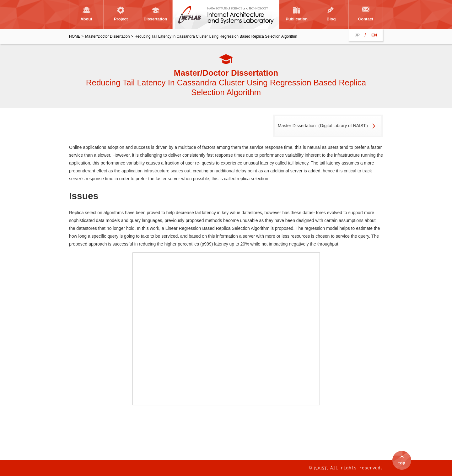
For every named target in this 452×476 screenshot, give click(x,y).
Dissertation (155, 19)
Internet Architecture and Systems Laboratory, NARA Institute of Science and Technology (226, 14)
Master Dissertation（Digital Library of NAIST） (324, 126)
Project (121, 19)
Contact (366, 19)
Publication (297, 19)
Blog (331, 19)
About (86, 19)
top (402, 457)
